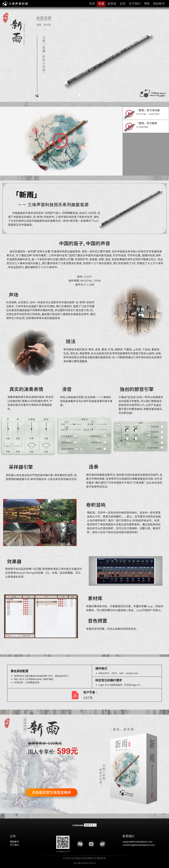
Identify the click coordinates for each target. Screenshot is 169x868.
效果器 (112, 4)
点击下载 (88, 698)
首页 (92, 4)
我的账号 (159, 4)
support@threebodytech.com (137, 842)
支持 (123, 4)
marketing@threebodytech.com (139, 845)
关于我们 (135, 4)
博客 (147, 4)
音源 (101, 4)
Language (78, 825)
